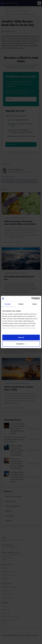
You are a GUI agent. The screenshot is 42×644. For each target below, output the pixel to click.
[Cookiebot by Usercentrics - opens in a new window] (31, 299)
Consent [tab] (7, 304)
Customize (21, 344)
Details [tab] (21, 304)
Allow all (21, 337)
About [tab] (34, 304)
